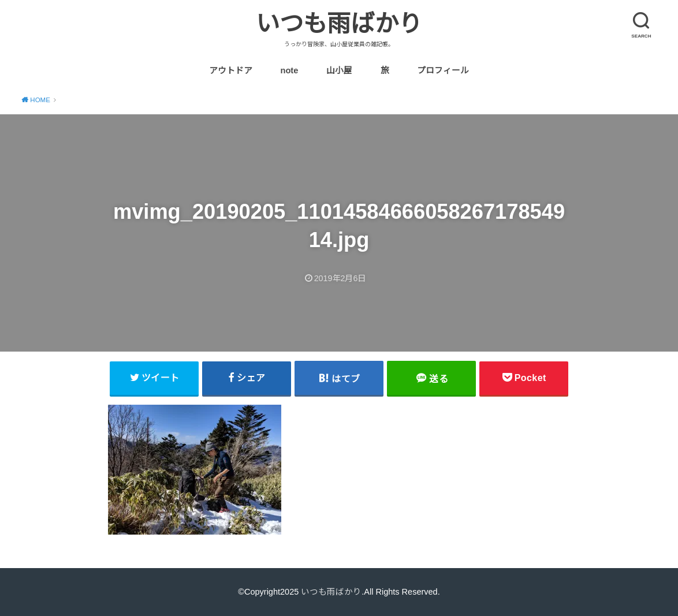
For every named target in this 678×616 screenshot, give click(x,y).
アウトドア (231, 70)
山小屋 (339, 70)
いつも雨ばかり (339, 24)
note (289, 70)
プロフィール (443, 70)
